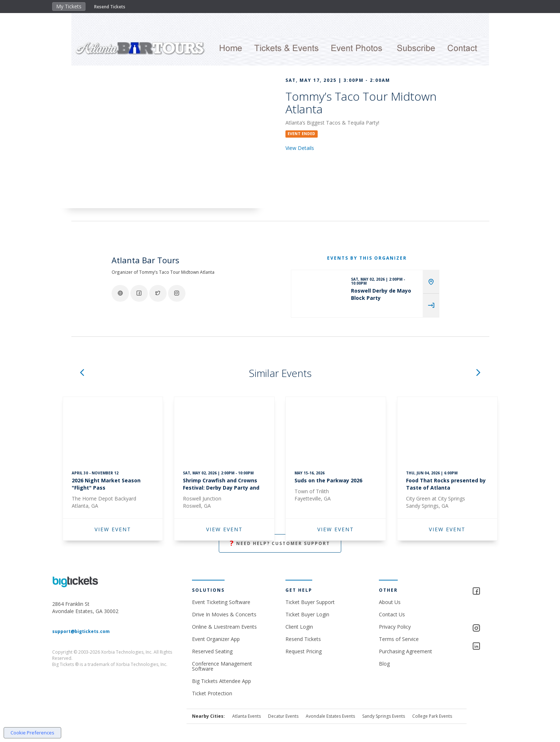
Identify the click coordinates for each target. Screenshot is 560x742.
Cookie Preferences (32, 733)
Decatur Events (283, 716)
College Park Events (432, 716)
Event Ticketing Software (221, 602)
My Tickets (69, 6)
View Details (300, 148)
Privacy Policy (395, 627)
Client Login (299, 627)
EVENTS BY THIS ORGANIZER (367, 258)
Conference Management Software (222, 666)
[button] (82, 373)
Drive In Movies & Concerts (224, 614)
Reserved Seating (212, 651)
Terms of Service (399, 639)
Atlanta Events (246, 716)
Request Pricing (304, 651)
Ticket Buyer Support (310, 602)
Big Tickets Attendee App (222, 681)
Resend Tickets (110, 7)
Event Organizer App (216, 639)
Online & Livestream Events (224, 627)
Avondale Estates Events (330, 716)
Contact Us (392, 614)
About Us (390, 602)
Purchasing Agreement (406, 651)
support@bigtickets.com (81, 631)
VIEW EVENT (113, 529)
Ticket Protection (212, 693)
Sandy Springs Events (384, 716)
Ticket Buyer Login (307, 614)
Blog (384, 664)
